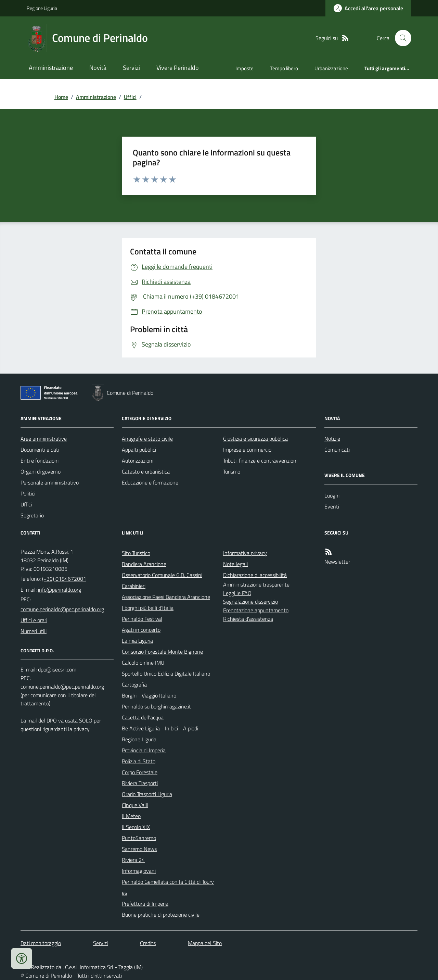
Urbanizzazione (331, 68)
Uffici (130, 97)
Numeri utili (34, 631)
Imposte (244, 68)
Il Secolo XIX (136, 827)
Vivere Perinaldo (178, 68)
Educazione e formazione (150, 482)
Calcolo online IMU (143, 663)
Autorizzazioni (138, 461)
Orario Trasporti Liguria (147, 794)
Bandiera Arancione (144, 564)
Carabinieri (134, 586)
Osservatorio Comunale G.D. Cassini (162, 575)
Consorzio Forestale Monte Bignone (162, 652)
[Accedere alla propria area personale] (368, 8)
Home (61, 97)
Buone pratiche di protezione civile (161, 915)
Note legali (235, 564)
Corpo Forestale (140, 772)
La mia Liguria (137, 641)
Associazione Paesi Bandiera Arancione (166, 597)
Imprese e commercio (247, 450)
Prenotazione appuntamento (256, 610)
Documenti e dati (40, 450)
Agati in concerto (141, 630)
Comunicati (337, 450)
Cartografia (134, 684)
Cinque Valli (135, 805)
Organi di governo (41, 472)
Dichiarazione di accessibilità (255, 575)
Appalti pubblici (139, 450)
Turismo (232, 472)
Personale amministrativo (50, 482)
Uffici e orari (34, 620)
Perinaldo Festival (142, 619)
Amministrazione (51, 68)
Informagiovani (139, 871)
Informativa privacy (245, 553)
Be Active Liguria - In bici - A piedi (160, 728)
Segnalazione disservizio (250, 602)
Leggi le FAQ (237, 593)
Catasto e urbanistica (146, 472)
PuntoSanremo (139, 838)
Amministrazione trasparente (256, 585)
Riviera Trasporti (140, 783)
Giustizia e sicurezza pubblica (255, 439)
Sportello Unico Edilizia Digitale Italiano (166, 674)
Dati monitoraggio (41, 943)
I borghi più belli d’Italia (148, 608)
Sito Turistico (136, 553)
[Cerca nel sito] (400, 38)
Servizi (131, 68)
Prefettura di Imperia (145, 904)
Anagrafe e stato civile (147, 439)
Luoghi (332, 495)
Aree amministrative (44, 439)
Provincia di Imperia (144, 750)
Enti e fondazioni (40, 461)
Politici (28, 493)
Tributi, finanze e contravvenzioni (260, 461)
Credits (148, 943)
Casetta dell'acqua (143, 717)
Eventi (332, 506)
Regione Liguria (42, 8)
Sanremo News (139, 849)
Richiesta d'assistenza (248, 619)
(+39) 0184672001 (64, 579)
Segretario (32, 515)
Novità (98, 68)
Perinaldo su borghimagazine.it (156, 706)
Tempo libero (284, 68)
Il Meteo (131, 816)
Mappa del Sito (205, 943)
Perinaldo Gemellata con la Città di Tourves (168, 887)
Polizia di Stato (139, 761)
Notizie (332, 439)
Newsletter (337, 562)
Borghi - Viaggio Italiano (149, 695)
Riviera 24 (133, 860)
